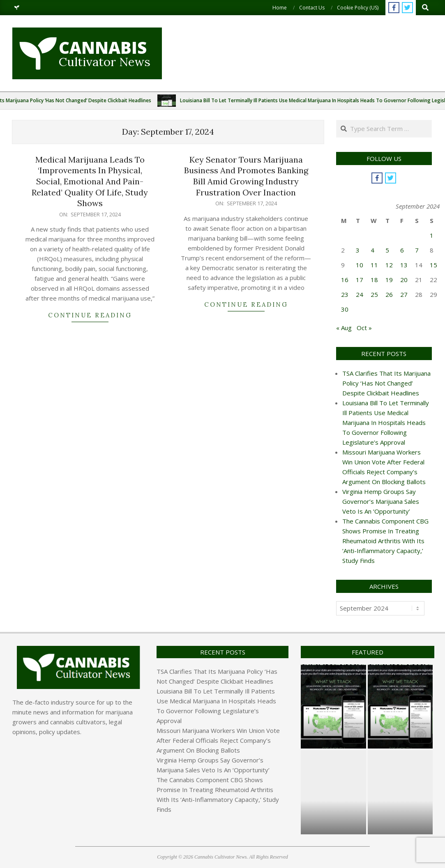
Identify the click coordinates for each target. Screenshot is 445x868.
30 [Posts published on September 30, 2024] (345, 309)
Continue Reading (90, 315)
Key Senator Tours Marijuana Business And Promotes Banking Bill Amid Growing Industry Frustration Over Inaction (246, 176)
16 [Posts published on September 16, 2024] (345, 280)
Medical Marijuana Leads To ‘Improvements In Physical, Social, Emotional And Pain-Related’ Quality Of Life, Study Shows (90, 181)
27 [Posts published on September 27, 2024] (404, 294)
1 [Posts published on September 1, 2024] (432, 235)
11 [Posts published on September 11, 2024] (374, 265)
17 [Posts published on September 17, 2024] (360, 280)
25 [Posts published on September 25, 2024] (374, 294)
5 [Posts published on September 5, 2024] (387, 250)
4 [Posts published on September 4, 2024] (372, 250)
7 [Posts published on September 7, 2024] (417, 250)
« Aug (344, 328)
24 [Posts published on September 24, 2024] (360, 294)
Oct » (364, 328)
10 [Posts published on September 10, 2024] (360, 265)
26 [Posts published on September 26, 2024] (389, 294)
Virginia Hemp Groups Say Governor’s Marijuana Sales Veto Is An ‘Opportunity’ (381, 501)
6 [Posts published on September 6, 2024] (402, 250)
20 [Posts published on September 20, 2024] (404, 280)
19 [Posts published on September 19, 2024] (389, 280)
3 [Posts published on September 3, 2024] (358, 250)
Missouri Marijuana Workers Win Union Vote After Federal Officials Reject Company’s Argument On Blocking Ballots (218, 740)
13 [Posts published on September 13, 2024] (404, 265)
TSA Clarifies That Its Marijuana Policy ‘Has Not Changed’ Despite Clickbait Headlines (386, 383)
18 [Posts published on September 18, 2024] (374, 280)
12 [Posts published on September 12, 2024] (389, 265)
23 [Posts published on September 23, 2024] (345, 294)
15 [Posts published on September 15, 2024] (433, 265)
